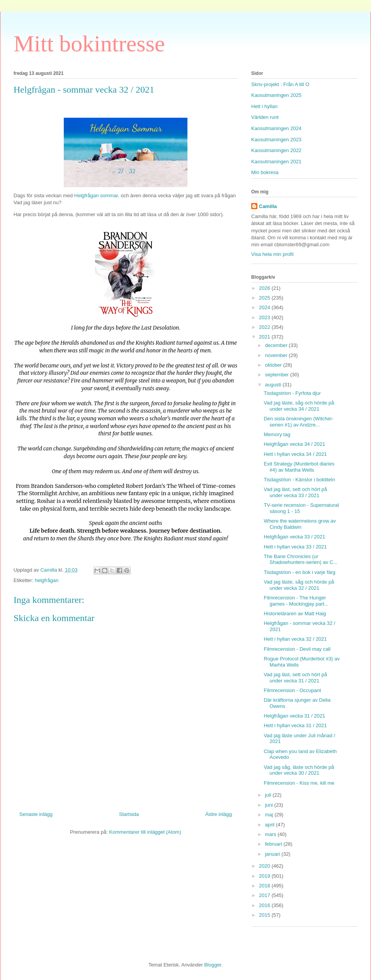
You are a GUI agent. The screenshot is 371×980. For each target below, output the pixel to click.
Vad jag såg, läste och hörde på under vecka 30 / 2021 (299, 770)
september (278, 375)
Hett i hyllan (264, 106)
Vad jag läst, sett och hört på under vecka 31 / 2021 (295, 678)
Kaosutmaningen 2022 (276, 150)
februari (274, 844)
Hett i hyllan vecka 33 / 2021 (295, 547)
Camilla (268, 206)
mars (271, 834)
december (277, 345)
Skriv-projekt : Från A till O (280, 84)
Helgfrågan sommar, (98, 195)
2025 (265, 298)
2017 (265, 895)
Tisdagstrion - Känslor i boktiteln (299, 480)
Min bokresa (265, 172)
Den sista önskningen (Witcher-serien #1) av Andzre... (299, 422)
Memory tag (277, 434)
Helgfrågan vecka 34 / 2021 (294, 444)
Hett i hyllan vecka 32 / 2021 (295, 639)
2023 (265, 317)
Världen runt (265, 117)
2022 (265, 327)
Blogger (213, 965)
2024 (265, 307)
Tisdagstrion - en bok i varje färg (299, 572)
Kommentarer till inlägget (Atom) (145, 832)
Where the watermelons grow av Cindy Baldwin (300, 524)
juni (270, 805)
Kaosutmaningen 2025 (276, 95)
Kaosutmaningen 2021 (276, 162)
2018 (265, 886)
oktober (274, 365)
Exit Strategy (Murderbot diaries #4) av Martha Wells (299, 467)
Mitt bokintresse (89, 44)
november (277, 355)
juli (269, 795)
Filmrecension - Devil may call (297, 649)
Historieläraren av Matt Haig (295, 614)
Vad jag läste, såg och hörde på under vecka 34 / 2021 (299, 406)
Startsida (129, 814)
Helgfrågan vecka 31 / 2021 (294, 716)
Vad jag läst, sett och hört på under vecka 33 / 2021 (295, 492)
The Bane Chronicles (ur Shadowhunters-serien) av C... (300, 559)
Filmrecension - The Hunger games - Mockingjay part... (296, 601)
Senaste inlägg (36, 814)
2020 (265, 866)
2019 (265, 876)
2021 (265, 337)
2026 (265, 288)
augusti (274, 385)
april (271, 825)
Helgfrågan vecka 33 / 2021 (294, 537)
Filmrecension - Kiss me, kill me (299, 783)
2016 (265, 905)
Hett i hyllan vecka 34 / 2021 (295, 454)
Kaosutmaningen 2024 (276, 128)
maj (270, 815)
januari (273, 854)
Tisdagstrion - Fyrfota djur (292, 393)
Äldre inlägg (219, 814)
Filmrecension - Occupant (292, 690)
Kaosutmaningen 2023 (276, 140)
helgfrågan (47, 580)
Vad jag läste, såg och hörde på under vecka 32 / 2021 (299, 585)
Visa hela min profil (272, 254)
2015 (265, 915)
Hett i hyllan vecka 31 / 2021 (295, 725)
